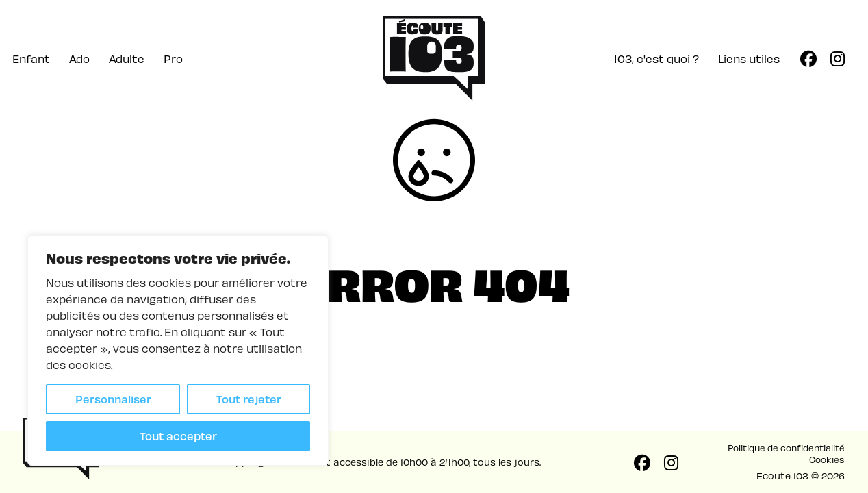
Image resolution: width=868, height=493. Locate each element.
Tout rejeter (249, 399)
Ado (79, 59)
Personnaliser (113, 399)
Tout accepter (178, 436)
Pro (173, 59)
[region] (178, 351)
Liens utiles (749, 59)
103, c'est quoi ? (656, 59)
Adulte (127, 59)
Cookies (827, 459)
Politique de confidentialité (786, 447)
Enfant (31, 59)
